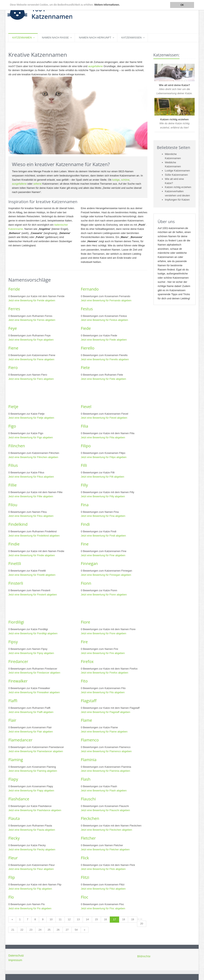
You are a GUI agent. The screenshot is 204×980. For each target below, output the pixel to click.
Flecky (14, 838)
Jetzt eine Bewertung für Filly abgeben (103, 496)
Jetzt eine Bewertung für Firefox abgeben (105, 673)
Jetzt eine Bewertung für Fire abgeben (103, 653)
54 (76, 930)
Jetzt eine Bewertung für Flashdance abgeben (35, 810)
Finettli (15, 563)
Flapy (13, 779)
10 (51, 919)
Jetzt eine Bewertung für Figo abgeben (31, 437)
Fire (84, 642)
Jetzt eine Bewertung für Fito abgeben (103, 692)
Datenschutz (16, 956)
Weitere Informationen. (108, 5)
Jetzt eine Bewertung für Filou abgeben (31, 516)
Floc (85, 897)
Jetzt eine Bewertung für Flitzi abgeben (103, 889)
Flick (85, 858)
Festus (87, 309)
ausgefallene (95, 66)
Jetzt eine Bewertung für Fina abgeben (103, 516)
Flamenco (90, 740)
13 (78, 919)
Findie (14, 544)
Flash (86, 779)
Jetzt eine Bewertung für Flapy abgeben (31, 791)
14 (87, 919)
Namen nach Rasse (55, 38)
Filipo (86, 446)
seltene (37, 184)
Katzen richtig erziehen (178, 187)
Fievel (86, 407)
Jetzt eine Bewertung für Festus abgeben (104, 320)
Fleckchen (90, 818)
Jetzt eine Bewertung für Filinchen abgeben (33, 457)
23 (31, 930)
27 (67, 930)
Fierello (88, 348)
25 (49, 930)
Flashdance (19, 799)
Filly (84, 485)
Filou (13, 505)
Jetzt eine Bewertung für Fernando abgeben (106, 300)
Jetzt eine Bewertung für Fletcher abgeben (105, 849)
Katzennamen (22, 38)
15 (96, 919)
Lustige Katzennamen (178, 171)
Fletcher (88, 838)
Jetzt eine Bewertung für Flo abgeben (30, 908)
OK (182, 5)
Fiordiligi (16, 622)
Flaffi (13, 701)
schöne (125, 180)
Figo (12, 426)
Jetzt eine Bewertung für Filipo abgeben (104, 457)
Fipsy (13, 642)
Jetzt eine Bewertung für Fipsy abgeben (31, 653)
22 (22, 930)
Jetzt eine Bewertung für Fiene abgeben (31, 359)
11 (60, 919)
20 (142, 924)
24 (40, 930)
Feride (14, 289)
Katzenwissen (131, 38)
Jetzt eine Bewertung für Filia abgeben (103, 437)
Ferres (14, 309)
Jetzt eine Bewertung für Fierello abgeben (105, 359)
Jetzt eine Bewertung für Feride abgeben (32, 300)
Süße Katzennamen (176, 175)
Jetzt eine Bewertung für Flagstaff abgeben (106, 712)
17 (114, 919)
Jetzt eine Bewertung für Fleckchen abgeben (106, 830)
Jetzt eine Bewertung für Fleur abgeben (31, 869)
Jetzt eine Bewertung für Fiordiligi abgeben (33, 633)
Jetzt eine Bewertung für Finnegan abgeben (106, 575)
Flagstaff (89, 701)
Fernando (90, 289)
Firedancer (18, 661)
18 (124, 919)
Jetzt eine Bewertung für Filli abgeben (103, 477)
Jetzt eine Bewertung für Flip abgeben (30, 889)
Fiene (13, 348)
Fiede (86, 328)
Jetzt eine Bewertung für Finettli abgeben (32, 575)
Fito (84, 681)
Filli (84, 465)
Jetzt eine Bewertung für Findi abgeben (103, 536)
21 (13, 930)
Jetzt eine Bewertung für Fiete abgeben (103, 379)
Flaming (16, 760)
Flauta (14, 818)
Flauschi (88, 799)
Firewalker (18, 681)
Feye (13, 328)
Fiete (85, 368)
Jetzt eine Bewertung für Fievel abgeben (104, 418)
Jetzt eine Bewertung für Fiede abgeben (104, 340)
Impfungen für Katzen (177, 200)
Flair (12, 720)
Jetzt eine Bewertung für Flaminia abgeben (105, 771)
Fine (85, 544)
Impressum (15, 960)
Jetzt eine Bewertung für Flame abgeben (104, 732)
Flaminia (89, 760)
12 (69, 919)
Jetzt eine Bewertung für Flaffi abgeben (31, 712)
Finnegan (89, 563)
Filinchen (17, 446)
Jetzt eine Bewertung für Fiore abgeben (104, 633)
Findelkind (18, 524)
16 (105, 919)
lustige (116, 180)
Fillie (13, 485)
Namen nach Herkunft (95, 38)
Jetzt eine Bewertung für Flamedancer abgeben (36, 751)
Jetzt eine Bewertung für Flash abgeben (104, 791)
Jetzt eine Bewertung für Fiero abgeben (31, 379)
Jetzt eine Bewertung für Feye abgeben (31, 340)
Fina (85, 505)
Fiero (13, 368)
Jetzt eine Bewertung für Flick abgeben (103, 869)
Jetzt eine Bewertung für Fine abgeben (103, 555)
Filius (13, 465)
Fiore (86, 622)
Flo (11, 897)
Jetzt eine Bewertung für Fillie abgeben (31, 496)
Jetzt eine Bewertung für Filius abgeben (31, 477)
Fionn (86, 583)
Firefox (87, 661)
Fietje (13, 407)
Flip (12, 877)
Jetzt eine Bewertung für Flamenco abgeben (106, 751)
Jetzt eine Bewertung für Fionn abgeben (104, 595)
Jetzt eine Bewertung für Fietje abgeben (31, 418)
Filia (85, 426)
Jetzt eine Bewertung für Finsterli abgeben (33, 595)
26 (58, 930)
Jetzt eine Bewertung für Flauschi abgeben (105, 810)
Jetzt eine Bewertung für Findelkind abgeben (34, 536)
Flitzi (85, 877)
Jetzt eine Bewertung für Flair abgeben (31, 732)
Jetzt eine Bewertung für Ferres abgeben (32, 320)
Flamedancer (20, 740)
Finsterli (16, 583)
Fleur (13, 858)
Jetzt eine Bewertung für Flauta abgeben (32, 830)
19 (132, 919)
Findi (85, 524)
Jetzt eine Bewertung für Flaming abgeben (33, 771)
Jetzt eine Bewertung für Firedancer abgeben (34, 673)
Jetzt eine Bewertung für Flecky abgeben (32, 849)
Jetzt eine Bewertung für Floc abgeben (103, 908)
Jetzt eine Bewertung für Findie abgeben (32, 555)
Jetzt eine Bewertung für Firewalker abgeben (34, 692)
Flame (86, 720)
